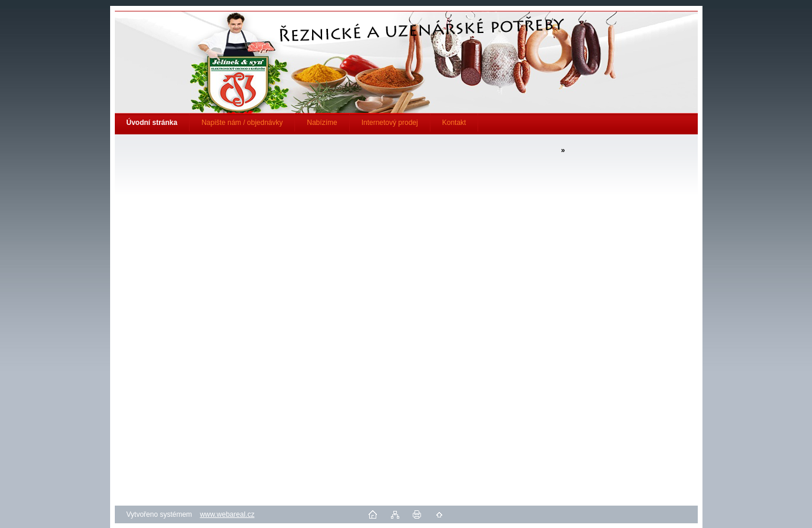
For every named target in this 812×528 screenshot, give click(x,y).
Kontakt (454, 123)
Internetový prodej (390, 123)
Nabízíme (322, 123)
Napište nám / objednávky (242, 123)
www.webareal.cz (227, 514)
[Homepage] (153, 123)
